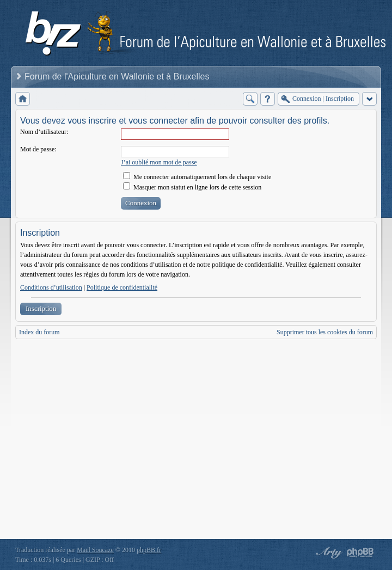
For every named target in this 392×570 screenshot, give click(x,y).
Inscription (41, 308)
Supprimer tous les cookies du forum (325, 332)
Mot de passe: (38, 149)
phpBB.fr (149, 550)
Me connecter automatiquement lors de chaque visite (197, 177)
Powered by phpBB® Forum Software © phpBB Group (360, 553)
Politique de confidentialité (122, 287)
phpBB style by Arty (328, 553)
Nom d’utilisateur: (44, 132)
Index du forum (39, 332)
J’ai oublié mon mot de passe (159, 162)
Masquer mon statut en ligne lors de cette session (192, 187)
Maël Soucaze (95, 550)
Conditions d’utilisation (51, 287)
